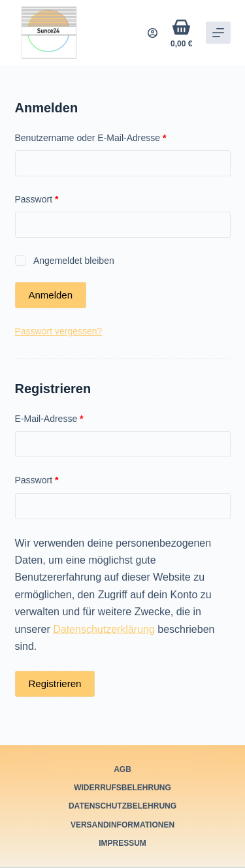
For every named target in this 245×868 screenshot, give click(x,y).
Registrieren (55, 683)
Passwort (60, 198)
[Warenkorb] (181, 33)
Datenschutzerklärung (104, 629)
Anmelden (51, 295)
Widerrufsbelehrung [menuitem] (122, 788)
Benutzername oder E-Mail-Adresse (114, 137)
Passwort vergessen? (59, 331)
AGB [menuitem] (122, 769)
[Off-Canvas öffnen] (218, 33)
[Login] (153, 33)
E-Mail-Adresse (73, 418)
